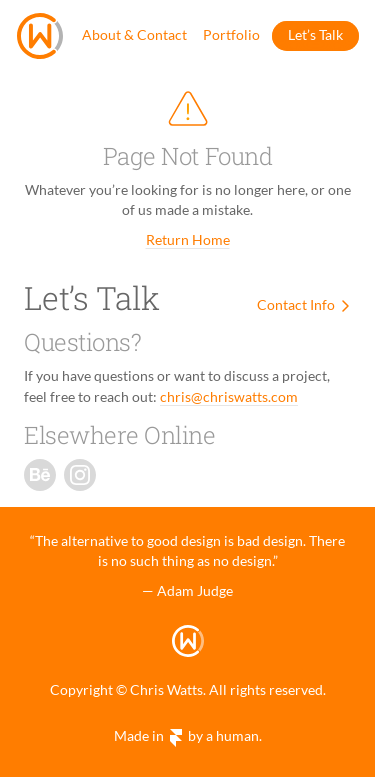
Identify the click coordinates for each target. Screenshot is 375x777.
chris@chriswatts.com (229, 396)
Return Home (188, 239)
